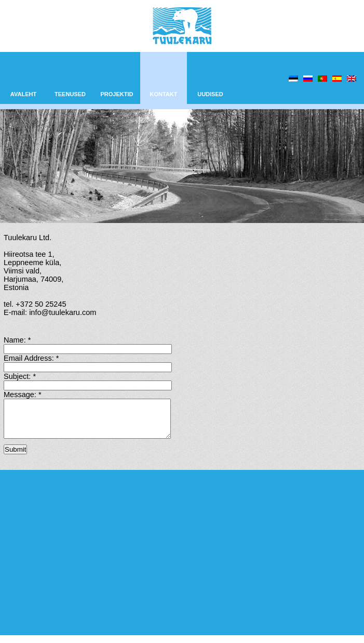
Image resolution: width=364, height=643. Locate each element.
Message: (23, 395)
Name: (17, 340)
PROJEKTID (117, 94)
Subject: (20, 376)
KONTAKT (164, 94)
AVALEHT (23, 94)
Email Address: (31, 358)
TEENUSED (70, 94)
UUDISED (210, 94)
